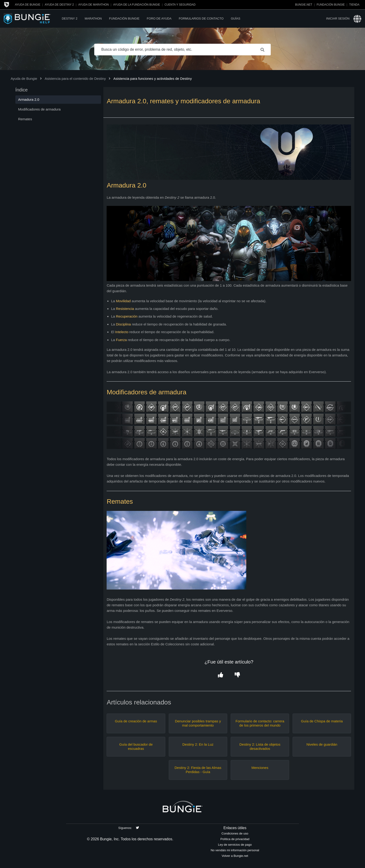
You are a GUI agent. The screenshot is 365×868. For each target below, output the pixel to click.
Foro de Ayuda (159, 18)
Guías (236, 18)
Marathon (93, 18)
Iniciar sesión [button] (338, 18)
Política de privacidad (235, 839)
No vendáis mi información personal (235, 850)
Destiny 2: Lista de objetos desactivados (260, 746)
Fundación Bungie (331, 5)
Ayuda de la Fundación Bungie (137, 5)
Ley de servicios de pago (235, 845)
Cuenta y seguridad (180, 5)
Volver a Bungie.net (235, 856)
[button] (221, 675)
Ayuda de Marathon (93, 5)
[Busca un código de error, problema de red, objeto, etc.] (182, 50)
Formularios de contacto (201, 18)
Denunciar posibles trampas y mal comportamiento (198, 723)
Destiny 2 (69, 18)
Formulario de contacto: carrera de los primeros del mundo (260, 723)
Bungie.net (304, 5)
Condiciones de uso (235, 833)
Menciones (260, 768)
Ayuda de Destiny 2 (59, 5)
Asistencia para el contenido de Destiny (75, 79)
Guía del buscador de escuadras (136, 746)
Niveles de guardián (322, 744)
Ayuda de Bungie (28, 5)
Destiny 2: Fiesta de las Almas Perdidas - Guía (198, 770)
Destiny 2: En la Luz (198, 744)
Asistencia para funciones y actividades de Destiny (153, 79)
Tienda (354, 5)
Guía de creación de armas (136, 721)
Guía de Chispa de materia (322, 721)
